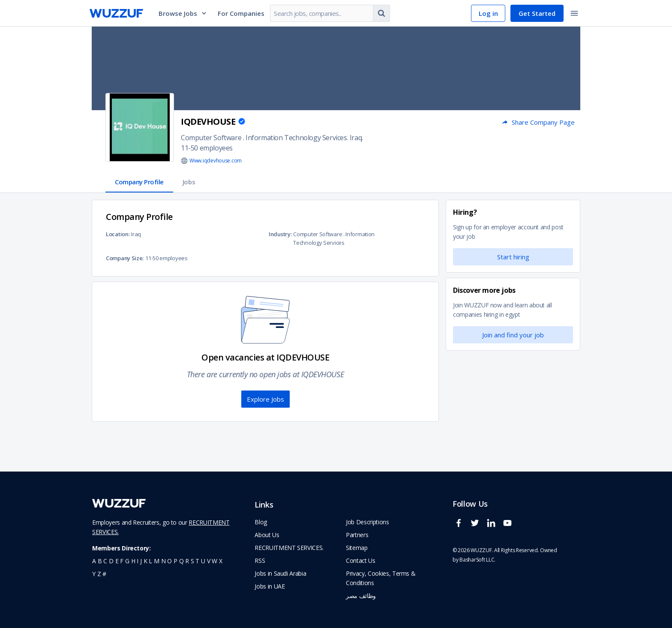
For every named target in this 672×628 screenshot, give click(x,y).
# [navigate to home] (104, 574)
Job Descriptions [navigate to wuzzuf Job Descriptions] (367, 522)
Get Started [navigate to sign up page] (537, 13)
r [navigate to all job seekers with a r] (187, 561)
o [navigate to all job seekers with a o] (169, 561)
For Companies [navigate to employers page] (241, 13)
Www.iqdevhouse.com (216, 161)
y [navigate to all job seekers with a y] (94, 574)
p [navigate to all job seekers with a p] (175, 561)
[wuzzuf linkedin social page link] (493, 527)
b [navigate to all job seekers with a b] (100, 561)
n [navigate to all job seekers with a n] (163, 561)
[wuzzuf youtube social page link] (510, 527)
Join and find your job (513, 335)
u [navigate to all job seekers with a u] (203, 561)
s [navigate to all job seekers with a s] (192, 561)
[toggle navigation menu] (574, 13)
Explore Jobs (265, 399)
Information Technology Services (296, 138)
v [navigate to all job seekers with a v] (209, 561)
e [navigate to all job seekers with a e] (117, 561)
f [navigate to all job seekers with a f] (122, 561)
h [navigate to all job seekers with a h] (133, 561)
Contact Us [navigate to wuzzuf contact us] (361, 560)
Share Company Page (538, 122)
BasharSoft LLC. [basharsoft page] (477, 560)
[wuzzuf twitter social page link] (477, 527)
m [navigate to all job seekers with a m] (157, 561)
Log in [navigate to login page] (488, 13)
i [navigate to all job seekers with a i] (138, 561)
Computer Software (211, 138)
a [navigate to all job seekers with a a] (94, 561)
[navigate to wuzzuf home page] (116, 13)
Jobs (189, 182)
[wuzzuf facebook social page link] (461, 527)
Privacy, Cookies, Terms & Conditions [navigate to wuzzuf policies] (381, 578)
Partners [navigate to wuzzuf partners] (357, 535)
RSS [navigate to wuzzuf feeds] (260, 560)
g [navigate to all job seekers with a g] (127, 561)
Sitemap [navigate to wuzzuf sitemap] (357, 548)
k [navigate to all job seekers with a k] (145, 561)
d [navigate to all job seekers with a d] (111, 561)
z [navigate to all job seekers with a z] (99, 574)
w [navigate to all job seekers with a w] (214, 561)
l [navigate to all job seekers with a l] (150, 561)
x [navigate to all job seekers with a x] (221, 561)
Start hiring (513, 257)
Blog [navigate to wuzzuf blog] (261, 522)
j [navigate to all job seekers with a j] (141, 561)
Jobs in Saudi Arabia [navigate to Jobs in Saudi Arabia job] (280, 573)
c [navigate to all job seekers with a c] (105, 561)
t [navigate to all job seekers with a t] (197, 561)
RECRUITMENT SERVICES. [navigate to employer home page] (289, 548)
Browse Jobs (183, 13)
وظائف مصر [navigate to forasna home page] (361, 596)
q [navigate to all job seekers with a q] (181, 561)
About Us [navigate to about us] (267, 535)
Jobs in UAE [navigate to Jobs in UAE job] (270, 586)
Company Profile (139, 182)
